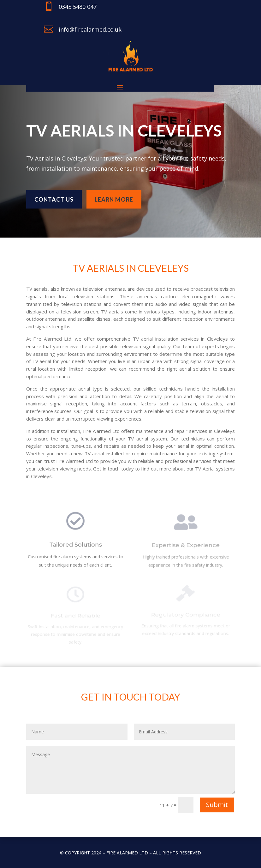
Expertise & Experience (186, 547)
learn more (114, 197)
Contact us (54, 197)
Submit (217, 805)
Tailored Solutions (75, 546)
